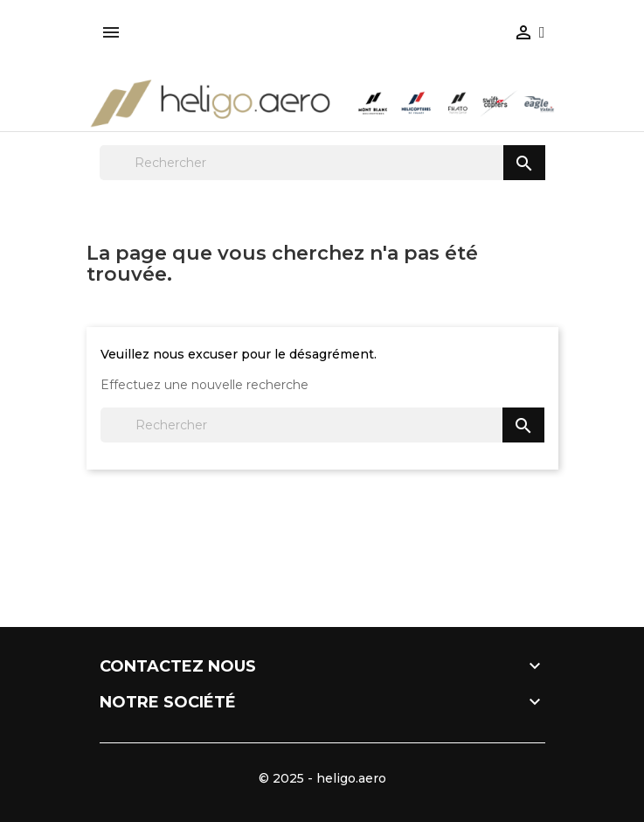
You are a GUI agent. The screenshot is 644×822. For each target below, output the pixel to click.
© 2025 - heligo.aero (322, 778)
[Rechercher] (322, 163)
